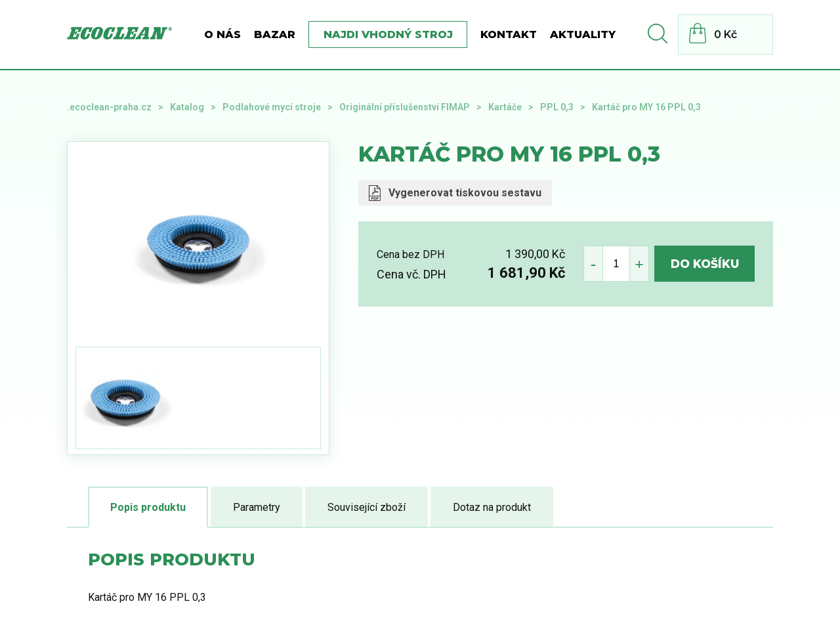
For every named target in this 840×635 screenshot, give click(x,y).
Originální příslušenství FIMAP (405, 107)
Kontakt (509, 34)
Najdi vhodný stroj (388, 34)
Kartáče (505, 107)
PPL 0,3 (557, 107)
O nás (222, 34)
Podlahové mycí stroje (272, 107)
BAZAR (275, 34)
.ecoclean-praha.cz (109, 107)
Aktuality (583, 34)
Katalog (187, 107)
